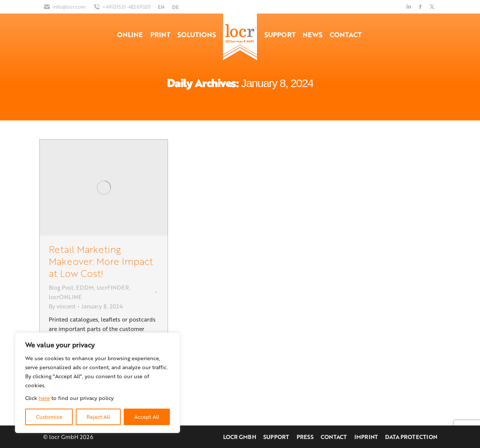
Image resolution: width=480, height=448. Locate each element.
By (62, 306)
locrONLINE (65, 297)
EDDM (85, 287)
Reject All (98, 417)
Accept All (147, 417)
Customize (49, 417)
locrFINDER (113, 287)
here (44, 398)
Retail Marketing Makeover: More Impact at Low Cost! (101, 261)
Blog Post (61, 287)
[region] (97, 383)
